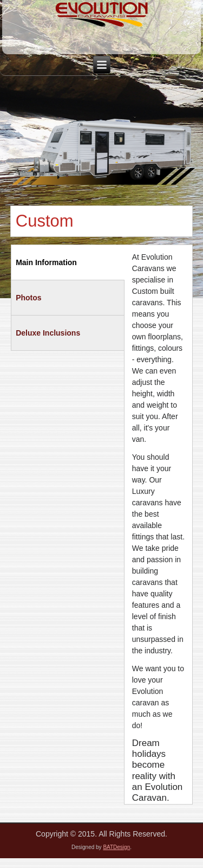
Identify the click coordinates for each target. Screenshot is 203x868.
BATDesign (116, 847)
